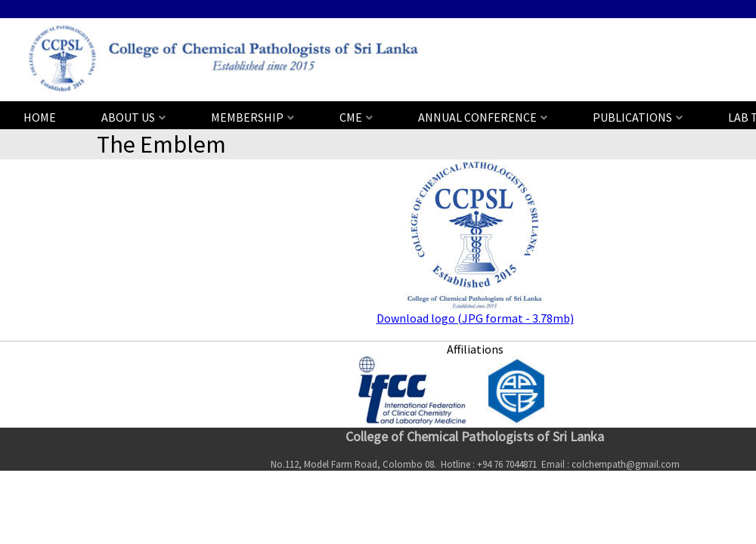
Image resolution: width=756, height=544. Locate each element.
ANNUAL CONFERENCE (477, 117)
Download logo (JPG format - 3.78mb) (475, 318)
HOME (40, 117)
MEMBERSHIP (247, 117)
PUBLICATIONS (632, 117)
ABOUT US (128, 117)
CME (351, 117)
